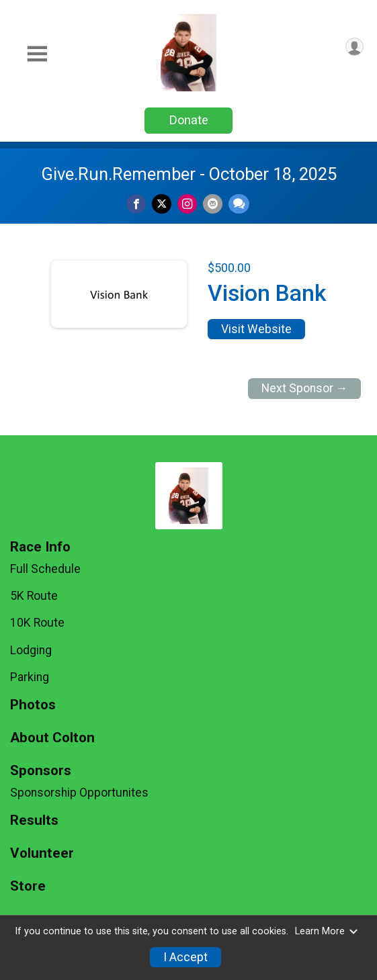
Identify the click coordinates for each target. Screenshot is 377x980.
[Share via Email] (213, 204)
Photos (33, 705)
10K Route (37, 623)
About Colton (52, 738)
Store (28, 886)
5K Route (34, 596)
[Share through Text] (239, 204)
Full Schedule (45, 569)
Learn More (327, 931)
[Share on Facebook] (136, 204)
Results (34, 820)
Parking (30, 677)
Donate (189, 120)
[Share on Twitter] (162, 204)
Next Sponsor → (305, 388)
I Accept (185, 957)
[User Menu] (354, 47)
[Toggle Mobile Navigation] (37, 54)
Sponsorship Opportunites (79, 793)
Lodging (31, 650)
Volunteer (42, 853)
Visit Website (256, 329)
